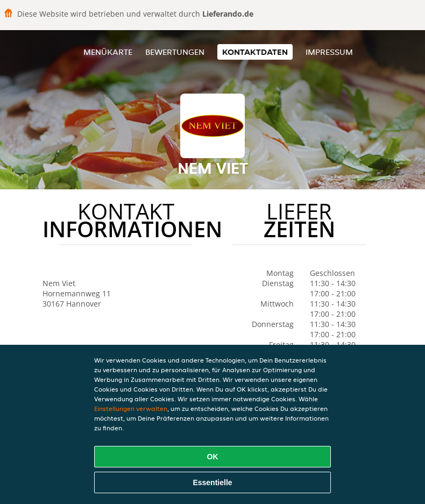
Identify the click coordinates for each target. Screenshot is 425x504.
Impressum (329, 52)
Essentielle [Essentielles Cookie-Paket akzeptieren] (212, 482)
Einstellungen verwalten (131, 409)
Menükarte (108, 52)
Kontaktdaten (255, 52)
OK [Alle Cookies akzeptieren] (213, 457)
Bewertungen (175, 52)
